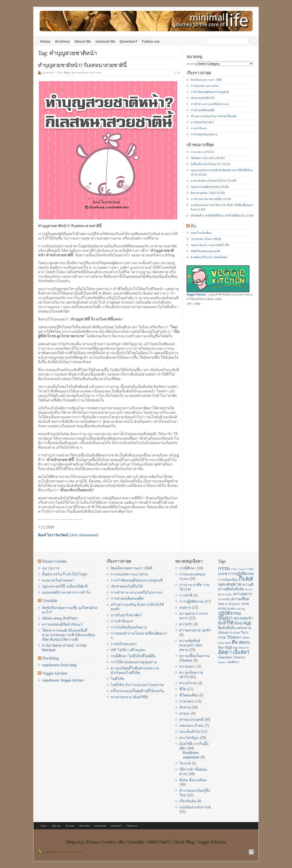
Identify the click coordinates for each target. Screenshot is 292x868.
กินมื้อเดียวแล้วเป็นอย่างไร (206, 164)
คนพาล (185, 607)
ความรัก (186, 624)
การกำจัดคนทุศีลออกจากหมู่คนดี (210, 92)
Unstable (50, 601)
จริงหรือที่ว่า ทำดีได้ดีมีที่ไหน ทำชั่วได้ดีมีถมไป (218, 216)
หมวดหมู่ (192, 64)
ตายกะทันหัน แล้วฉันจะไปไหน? (209, 181)
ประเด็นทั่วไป (190, 732)
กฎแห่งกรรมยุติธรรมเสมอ (205, 187)
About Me (83, 41)
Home (45, 41)
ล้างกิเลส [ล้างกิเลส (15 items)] (235, 633)
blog (198, 304)
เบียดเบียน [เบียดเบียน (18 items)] (225, 657)
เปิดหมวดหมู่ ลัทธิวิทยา (60, 618)
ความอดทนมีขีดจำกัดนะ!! (62, 624)
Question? (129, 41)
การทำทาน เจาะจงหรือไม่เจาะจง (210, 104)
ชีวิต (183, 689)
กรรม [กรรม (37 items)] (224, 568)
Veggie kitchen (55, 673)
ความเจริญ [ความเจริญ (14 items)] (224, 599)
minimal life (105, 41)
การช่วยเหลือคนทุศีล (203, 110)
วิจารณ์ (185, 763)
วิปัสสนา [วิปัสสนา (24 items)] (234, 637)
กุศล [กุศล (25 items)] (222, 584)
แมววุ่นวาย (51, 568)
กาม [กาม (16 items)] (234, 569)
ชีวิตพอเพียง (189, 695)
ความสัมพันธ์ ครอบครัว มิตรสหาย (191, 645)
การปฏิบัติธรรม (191, 601)
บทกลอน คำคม (191, 726)
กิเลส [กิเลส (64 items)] (246, 578)
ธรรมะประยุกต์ (191, 719)
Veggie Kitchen (196, 295)
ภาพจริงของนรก (124, 644)
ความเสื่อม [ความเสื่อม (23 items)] (240, 599)
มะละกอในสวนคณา (58, 580)
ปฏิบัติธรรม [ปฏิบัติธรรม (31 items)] (230, 613)
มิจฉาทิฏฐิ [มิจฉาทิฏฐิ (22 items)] (243, 623)
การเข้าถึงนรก (199, 128)
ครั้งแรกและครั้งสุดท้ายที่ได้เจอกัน (137, 691)
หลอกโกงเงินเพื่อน (201, 233)
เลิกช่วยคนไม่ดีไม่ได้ (202, 98)
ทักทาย (185, 707)
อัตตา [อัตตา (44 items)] (225, 652)
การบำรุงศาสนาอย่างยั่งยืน (206, 199)
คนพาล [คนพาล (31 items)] (234, 584)
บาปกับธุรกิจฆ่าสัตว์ (202, 122)
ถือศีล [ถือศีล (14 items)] (221, 604)
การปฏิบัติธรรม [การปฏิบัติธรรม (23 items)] (241, 574)
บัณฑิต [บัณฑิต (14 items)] (231, 609)
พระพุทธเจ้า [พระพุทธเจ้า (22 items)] (243, 618)
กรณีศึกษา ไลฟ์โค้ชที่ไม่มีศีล (133, 656)
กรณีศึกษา (188, 568)
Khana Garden (54, 561)
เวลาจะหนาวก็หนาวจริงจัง (206, 239)
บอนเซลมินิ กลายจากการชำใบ (66, 592)
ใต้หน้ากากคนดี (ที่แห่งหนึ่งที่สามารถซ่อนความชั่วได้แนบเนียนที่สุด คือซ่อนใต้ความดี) (69, 635)
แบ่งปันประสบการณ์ (195, 807)
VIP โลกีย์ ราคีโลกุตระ (128, 650)
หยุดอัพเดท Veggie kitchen (63, 680)
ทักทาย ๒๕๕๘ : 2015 (203, 193)
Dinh (67, 73)
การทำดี (186, 595)
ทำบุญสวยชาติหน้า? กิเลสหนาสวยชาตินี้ (82, 65)
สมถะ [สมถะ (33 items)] (245, 642)
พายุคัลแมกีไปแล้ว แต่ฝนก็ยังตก (209, 257)
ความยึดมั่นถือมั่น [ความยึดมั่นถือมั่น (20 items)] (231, 589)
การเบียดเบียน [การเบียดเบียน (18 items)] (228, 580)
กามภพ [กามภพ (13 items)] (241, 569)
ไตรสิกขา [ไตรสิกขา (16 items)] (233, 662)
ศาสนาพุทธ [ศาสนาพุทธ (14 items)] (224, 643)
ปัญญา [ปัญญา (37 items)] (225, 618)
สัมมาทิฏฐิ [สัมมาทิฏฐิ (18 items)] (225, 647)
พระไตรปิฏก (189, 738)
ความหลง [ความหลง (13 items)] (227, 594)
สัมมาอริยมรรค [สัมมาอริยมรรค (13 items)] (241, 648)
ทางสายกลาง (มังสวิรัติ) (129, 697)
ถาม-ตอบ (196, 152)
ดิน (194, 226)
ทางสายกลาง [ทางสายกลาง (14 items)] (233, 604)
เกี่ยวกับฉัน (188, 801)
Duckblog (51, 658)
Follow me (151, 41)
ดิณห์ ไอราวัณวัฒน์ (53, 535)
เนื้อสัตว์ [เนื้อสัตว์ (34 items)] (241, 652)
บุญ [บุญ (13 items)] (243, 609)
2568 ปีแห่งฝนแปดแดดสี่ (205, 251)
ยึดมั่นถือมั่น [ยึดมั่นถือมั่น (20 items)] (227, 628)
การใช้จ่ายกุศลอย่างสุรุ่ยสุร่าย (134, 662)
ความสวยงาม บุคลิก (195, 630)
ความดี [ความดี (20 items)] (248, 585)
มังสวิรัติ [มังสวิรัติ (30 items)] (226, 623)
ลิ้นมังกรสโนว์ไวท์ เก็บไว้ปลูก (65, 574)
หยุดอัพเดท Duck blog (59, 665)
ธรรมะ (185, 713)
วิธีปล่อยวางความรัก (202, 158)
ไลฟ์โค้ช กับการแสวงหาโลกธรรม (137, 685)
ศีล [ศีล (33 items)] (235, 642)
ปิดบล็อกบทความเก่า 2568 (206, 80)
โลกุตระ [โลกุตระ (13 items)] (222, 662)
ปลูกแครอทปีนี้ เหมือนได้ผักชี (65, 586)
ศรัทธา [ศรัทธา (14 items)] (246, 638)
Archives (62, 41)
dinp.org (56, 826)
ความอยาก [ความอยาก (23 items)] (243, 594)
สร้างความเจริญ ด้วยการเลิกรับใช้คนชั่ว (214, 116)
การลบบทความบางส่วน (204, 86)
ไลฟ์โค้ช (117, 679)
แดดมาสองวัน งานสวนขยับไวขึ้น (210, 245)
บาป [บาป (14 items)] (238, 609)
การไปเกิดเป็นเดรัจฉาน (204, 134)
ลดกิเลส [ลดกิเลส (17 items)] (242, 628)
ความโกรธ (188, 683)
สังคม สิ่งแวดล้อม (193, 780)
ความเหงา (188, 666)
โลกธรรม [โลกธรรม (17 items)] (239, 657)
